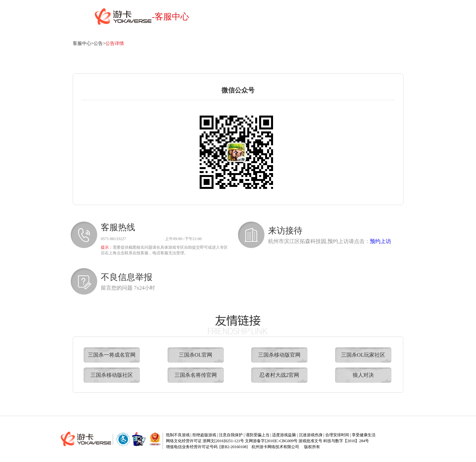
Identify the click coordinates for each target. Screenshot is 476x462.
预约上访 (380, 241)
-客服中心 (171, 17)
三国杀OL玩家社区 (363, 355)
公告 (98, 43)
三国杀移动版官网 (279, 355)
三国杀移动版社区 (112, 375)
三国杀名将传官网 (196, 375)
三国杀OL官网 (196, 355)
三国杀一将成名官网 (112, 355)
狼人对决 (363, 375)
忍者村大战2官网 (279, 375)
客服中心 (82, 43)
